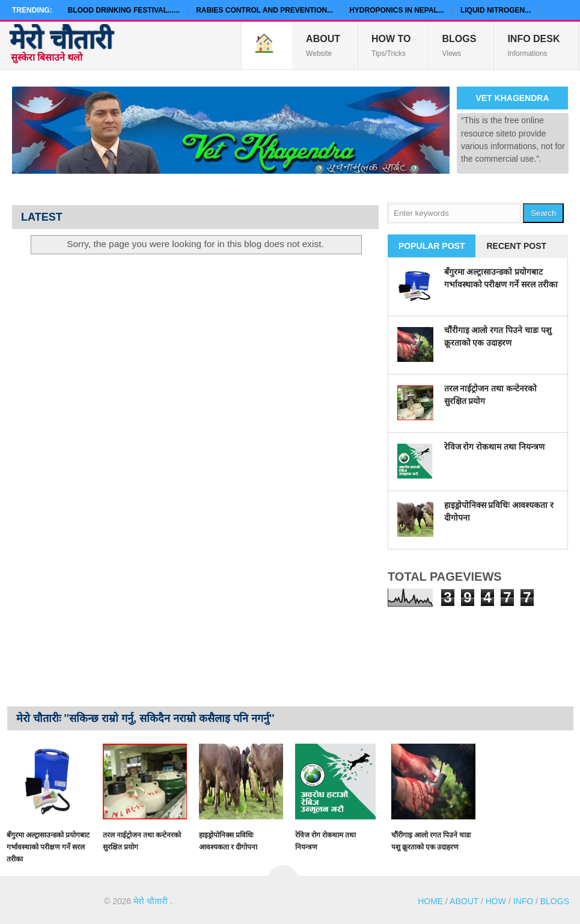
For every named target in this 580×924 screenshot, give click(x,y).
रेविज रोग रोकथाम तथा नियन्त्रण (495, 447)
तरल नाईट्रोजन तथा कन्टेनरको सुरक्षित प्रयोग (142, 841)
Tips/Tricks (391, 45)
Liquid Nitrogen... (496, 10)
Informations (533, 45)
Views (459, 45)
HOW (496, 901)
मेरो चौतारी (61, 39)
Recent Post (516, 246)
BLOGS (555, 901)
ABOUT (464, 901)
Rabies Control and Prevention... (264, 10)
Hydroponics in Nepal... (397, 10)
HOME (430, 901)
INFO (523, 901)
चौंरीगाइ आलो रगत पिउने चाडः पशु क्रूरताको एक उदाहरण (431, 841)
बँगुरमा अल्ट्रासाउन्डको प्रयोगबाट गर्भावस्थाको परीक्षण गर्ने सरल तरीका (48, 847)
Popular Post (432, 246)
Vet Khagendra (512, 98)
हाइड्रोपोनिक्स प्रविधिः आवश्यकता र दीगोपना (228, 841)
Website (323, 45)
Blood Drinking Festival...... (124, 10)
